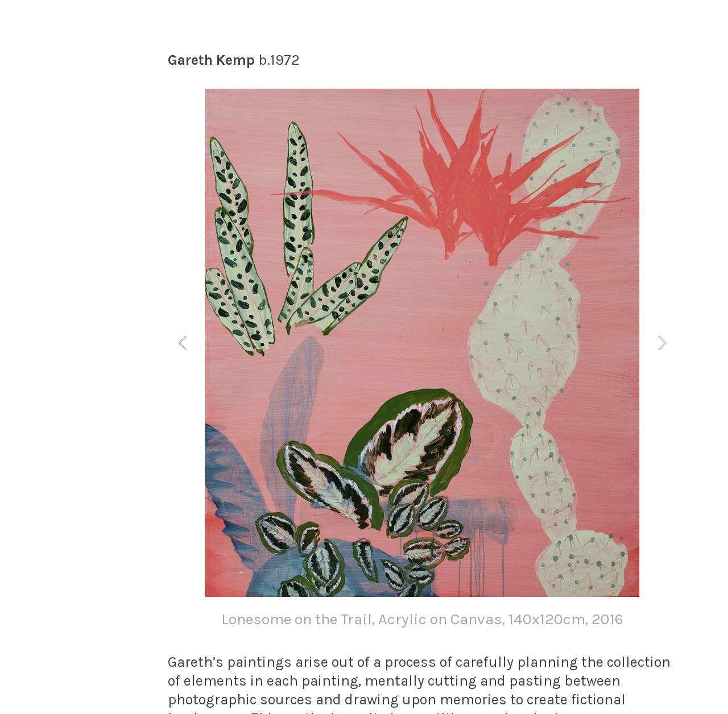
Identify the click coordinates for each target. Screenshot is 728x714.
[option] (422, 362)
